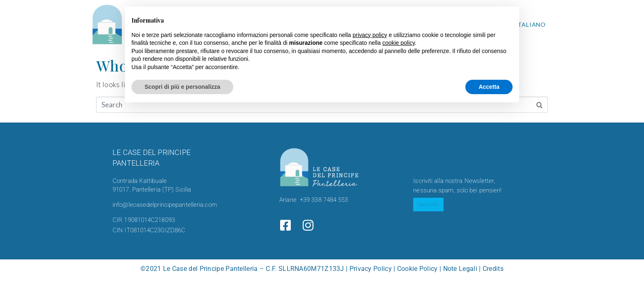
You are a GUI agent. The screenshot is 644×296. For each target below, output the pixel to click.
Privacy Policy (371, 269)
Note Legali (460, 269)
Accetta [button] (489, 87)
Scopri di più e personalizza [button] (182, 87)
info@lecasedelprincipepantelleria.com (165, 205)
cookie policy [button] (399, 43)
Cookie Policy (417, 269)
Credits (493, 269)
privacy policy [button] (370, 35)
